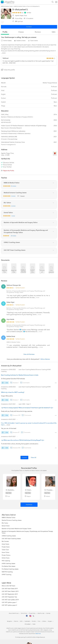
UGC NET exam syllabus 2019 (10, 600)
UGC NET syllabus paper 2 (9, 605)
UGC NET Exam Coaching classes (11, 539)
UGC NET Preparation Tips (9, 597)
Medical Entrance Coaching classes (12, 520)
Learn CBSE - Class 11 (25, 404)
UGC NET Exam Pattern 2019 (10, 591)
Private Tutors (6, 547)
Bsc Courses (5, 541)
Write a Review (45, 359)
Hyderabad (27, 621)
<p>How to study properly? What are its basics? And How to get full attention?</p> (27, 408)
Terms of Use (24, 613)
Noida (34, 624)
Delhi (21, 621)
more (38, 297)
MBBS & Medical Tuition (9, 518)
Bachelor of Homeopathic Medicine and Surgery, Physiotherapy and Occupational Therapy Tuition (26, 292)
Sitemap (48, 613)
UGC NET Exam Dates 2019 (10, 589)
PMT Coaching (6, 561)
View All (34, 458)
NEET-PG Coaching (7, 572)
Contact (24, 458)
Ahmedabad (28, 624)
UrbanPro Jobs (41, 613)
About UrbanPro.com (14, 613)
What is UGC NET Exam (9, 586)
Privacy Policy (32, 613)
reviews (38, 32)
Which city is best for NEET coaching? (13, 392)
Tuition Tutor (5, 550)
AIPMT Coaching (7, 575)
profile (5, 32)
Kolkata (44, 621)
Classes (21, 32)
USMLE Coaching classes (9, 536)
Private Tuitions (6, 555)
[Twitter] (33, 616)
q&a (54, 32)
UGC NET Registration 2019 (10, 594)
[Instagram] (30, 617)
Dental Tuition (6, 526)
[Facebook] (27, 617)
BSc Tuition (5, 523)
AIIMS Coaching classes (8, 564)
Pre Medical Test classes (9, 566)
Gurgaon (50, 621)
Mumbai (34, 621)
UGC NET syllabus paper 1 (9, 602)
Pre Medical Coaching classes (10, 569)
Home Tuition (6, 552)
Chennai (16, 621)
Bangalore (9, 621)
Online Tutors (6, 558)
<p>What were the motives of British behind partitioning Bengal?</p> (23, 440)
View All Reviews (29, 354)
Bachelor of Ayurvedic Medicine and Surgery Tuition (17, 529)
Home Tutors (5, 544)
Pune (39, 621)
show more (12, 63)
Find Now (29, 505)
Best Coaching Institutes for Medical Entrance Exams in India (20, 375)
